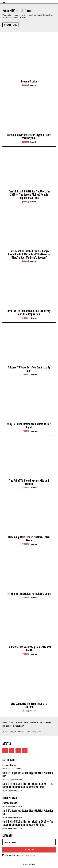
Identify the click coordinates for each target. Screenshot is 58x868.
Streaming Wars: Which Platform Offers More (29, 539)
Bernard (33, 85)
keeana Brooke (29, 81)
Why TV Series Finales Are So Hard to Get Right (29, 426)
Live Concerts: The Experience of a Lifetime (29, 705)
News (25, 85)
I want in (29, 850)
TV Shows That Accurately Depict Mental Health (29, 649)
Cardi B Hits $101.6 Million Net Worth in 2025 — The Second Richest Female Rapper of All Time (29, 195)
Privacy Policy (29, 855)
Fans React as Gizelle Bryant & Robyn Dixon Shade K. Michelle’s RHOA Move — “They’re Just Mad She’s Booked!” (29, 254)
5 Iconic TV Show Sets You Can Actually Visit (29, 369)
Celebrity (25, 318)
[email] (29, 842)
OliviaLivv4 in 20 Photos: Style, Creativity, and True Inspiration (29, 312)
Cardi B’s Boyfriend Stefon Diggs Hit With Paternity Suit (29, 136)
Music (25, 711)
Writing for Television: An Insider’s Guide (29, 594)
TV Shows (25, 375)
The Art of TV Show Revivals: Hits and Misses (29, 482)
